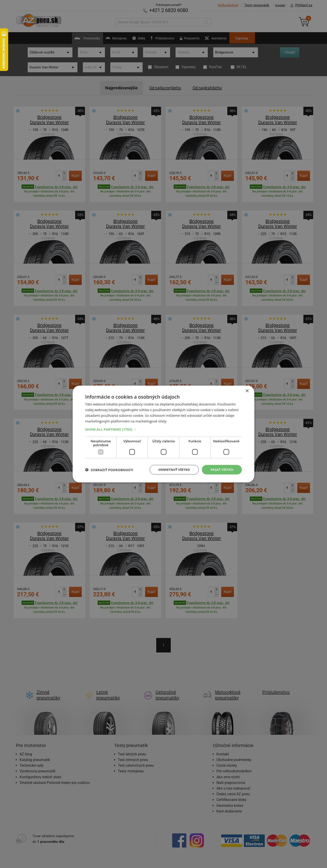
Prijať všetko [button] (221, 469)
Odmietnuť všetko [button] (171, 469)
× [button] (247, 391)
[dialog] (163, 434)
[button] (163, 429)
